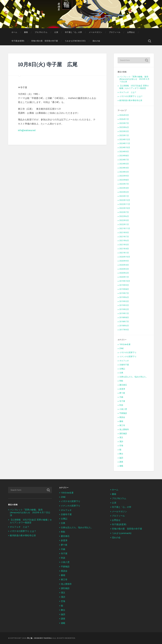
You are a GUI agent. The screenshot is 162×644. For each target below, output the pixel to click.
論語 (121, 458)
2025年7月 (124, 123)
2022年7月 (124, 212)
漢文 (121, 437)
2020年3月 (124, 269)
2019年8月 (124, 289)
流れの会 (96, 41)
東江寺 (122, 425)
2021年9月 (124, 233)
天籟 (121, 397)
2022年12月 (125, 200)
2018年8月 (124, 317)
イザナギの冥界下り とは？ (131, 96)
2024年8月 (124, 156)
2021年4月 (124, 249)
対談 (121, 405)
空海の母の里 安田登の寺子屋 (45, 41)
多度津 (122, 389)
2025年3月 (124, 131)
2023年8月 (124, 180)
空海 (121, 446)
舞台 (121, 454)
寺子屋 (122, 401)
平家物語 (123, 413)
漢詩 (121, 442)
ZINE (121, 348)
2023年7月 (124, 184)
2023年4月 (124, 188)
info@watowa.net (27, 130)
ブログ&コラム (41, 32)
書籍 (26, 32)
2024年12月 (125, 140)
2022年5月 (124, 220)
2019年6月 (124, 297)
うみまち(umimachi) (75, 41)
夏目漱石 (123, 385)
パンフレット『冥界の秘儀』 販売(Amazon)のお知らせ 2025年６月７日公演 (134, 79)
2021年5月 (124, 245)
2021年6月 (124, 241)
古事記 (122, 369)
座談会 (122, 417)
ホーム (14, 32)
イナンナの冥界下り (128, 357)
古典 (121, 373)
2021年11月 (125, 229)
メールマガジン (95, 32)
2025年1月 (124, 135)
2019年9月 (124, 285)
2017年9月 (124, 330)
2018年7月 (124, 322)
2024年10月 (125, 148)
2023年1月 (124, 196)
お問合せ (131, 32)
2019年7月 (124, 293)
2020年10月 (125, 257)
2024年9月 (124, 152)
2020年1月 (124, 277)
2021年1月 (124, 253)
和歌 (121, 381)
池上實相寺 (124, 429)
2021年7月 (124, 237)
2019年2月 (124, 309)
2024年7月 (124, 160)
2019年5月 (124, 301)
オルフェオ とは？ (128, 92)
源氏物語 (123, 434)
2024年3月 (124, 172)
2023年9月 (124, 176)
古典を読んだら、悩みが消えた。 (134, 377)
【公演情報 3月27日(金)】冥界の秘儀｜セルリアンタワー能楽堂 (134, 87)
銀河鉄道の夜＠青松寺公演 (131, 100)
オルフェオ (124, 361)
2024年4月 (124, 168)
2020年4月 (124, 265)
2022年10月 (125, 208)
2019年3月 (124, 305)
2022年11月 (125, 204)
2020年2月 (124, 273)
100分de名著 (125, 344)
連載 (121, 466)
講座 (121, 462)
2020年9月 (124, 261)
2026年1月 (124, 119)
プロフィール (115, 32)
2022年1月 (124, 224)
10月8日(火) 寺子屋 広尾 (48, 64)
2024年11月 (125, 143)
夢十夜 (122, 393)
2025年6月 (124, 127)
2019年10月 (125, 281)
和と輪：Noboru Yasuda (39, 638)
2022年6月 (124, 216)
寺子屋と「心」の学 (73, 32)
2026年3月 (124, 115)
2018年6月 (124, 326)
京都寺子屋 (124, 365)
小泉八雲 (123, 409)
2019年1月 (124, 313)
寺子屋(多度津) (18, 41)
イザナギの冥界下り (128, 353)
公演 (56, 32)
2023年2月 (124, 192)
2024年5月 (124, 164)
